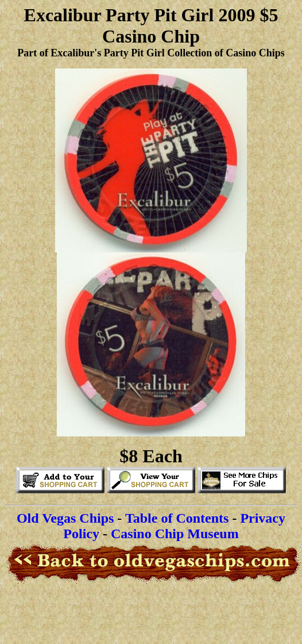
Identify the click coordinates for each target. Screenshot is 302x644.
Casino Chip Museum (175, 534)
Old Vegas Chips (65, 518)
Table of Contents (177, 518)
